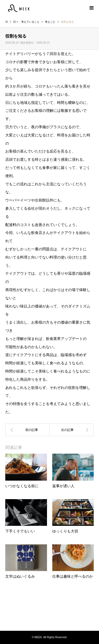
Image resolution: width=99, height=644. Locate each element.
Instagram (50, 620)
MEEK (50, 611)
